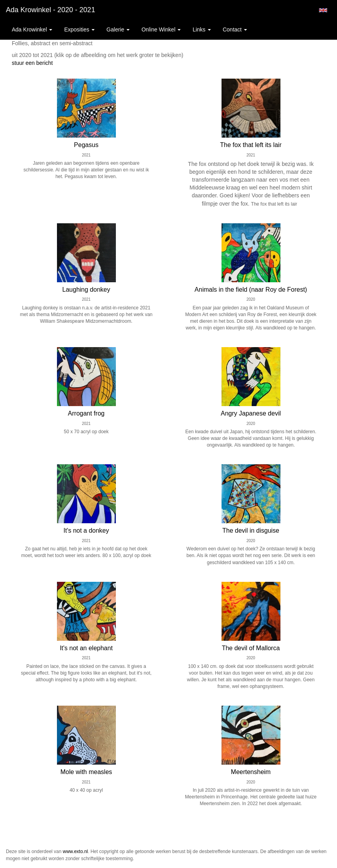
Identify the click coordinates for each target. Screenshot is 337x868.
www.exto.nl (75, 851)
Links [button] (202, 29)
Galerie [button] (118, 29)
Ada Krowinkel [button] (32, 29)
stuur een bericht (32, 63)
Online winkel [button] (161, 29)
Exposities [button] (79, 29)
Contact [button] (235, 29)
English (323, 10)
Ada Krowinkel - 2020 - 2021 (50, 10)
